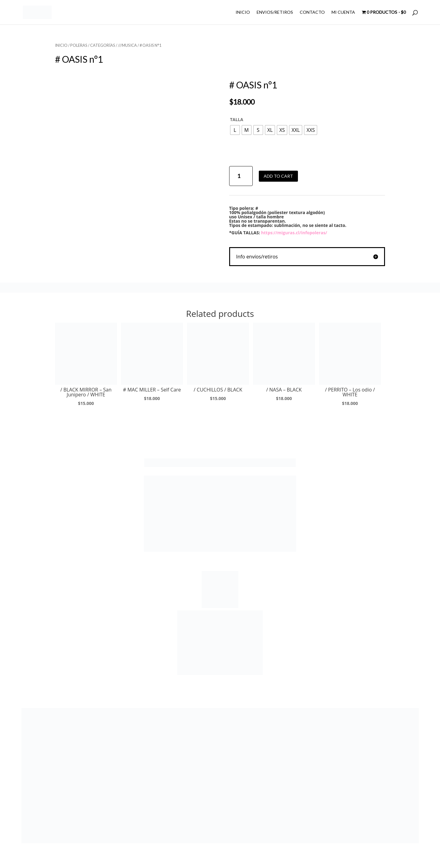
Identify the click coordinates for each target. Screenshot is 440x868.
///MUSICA (127, 45)
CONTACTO (312, 12)
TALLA (237, 119)
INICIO (243, 12)
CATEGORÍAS (103, 45)
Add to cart (278, 176)
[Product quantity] (241, 176)
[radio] (235, 130)
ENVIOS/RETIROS (275, 12)
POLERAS (79, 45)
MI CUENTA (343, 12)
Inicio (61, 45)
